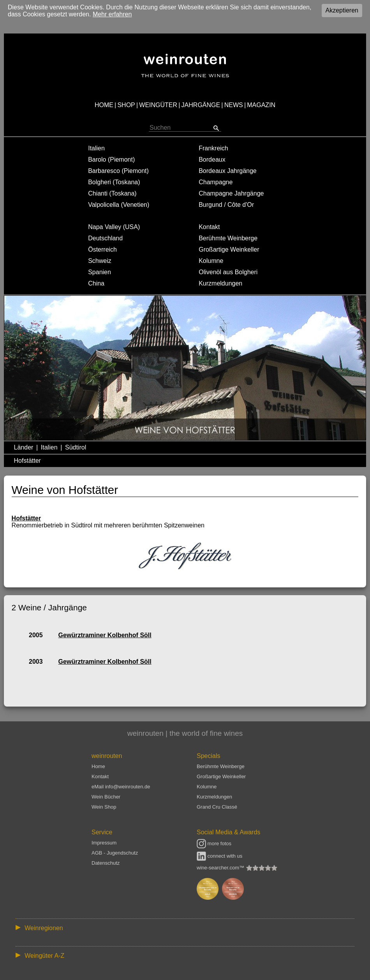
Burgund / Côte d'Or (226, 205)
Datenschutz (106, 863)
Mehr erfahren (112, 14)
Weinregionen (44, 928)
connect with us (219, 856)
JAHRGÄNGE (201, 105)
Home (98, 766)
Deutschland (105, 238)
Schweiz (100, 261)
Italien (96, 148)
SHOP (126, 105)
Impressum (104, 843)
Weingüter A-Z (44, 956)
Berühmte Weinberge (228, 238)
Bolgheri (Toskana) (114, 182)
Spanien (100, 272)
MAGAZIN (261, 105)
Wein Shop (104, 807)
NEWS (234, 105)
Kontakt (209, 227)
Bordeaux (212, 160)
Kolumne (211, 261)
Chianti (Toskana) (112, 193)
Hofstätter (27, 461)
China (96, 283)
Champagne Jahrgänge (231, 193)
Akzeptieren (342, 10)
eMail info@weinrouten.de (121, 787)
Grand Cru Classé (217, 807)
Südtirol (76, 447)
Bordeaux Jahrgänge (228, 171)
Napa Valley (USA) (114, 227)
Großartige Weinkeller (229, 249)
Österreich (102, 249)
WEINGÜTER (158, 105)
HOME (104, 105)
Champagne (216, 182)
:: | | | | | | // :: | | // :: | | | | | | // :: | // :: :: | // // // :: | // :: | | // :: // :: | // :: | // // (185, 928)
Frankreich (213, 148)
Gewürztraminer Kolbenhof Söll (105, 635)
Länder (24, 447)
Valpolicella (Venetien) (119, 205)
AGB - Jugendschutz (115, 853)
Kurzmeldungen (220, 283)
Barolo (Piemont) (111, 160)
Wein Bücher (106, 797)
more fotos (214, 843)
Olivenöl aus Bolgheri (228, 272)
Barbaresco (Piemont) (118, 171)
